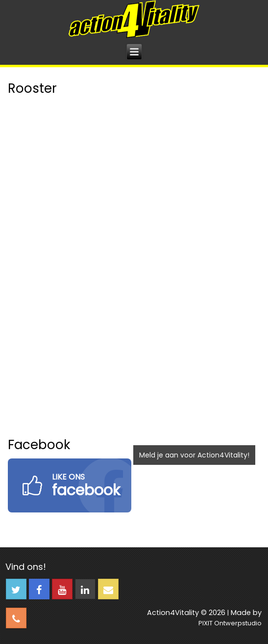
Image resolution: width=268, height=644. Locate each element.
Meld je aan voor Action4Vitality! (194, 455)
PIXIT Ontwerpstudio (230, 623)
